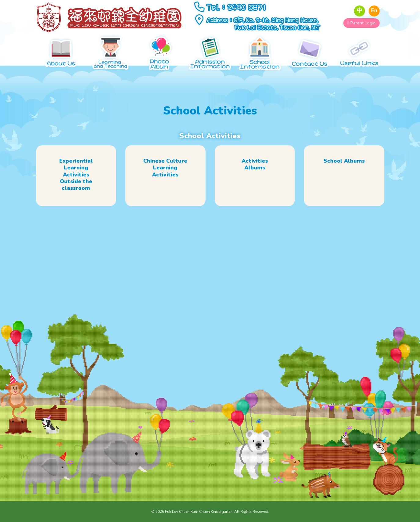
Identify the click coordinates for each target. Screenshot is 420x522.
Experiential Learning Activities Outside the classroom (76, 180)
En (374, 11)
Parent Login (361, 23)
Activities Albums (255, 170)
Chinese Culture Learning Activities (165, 173)
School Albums (344, 167)
